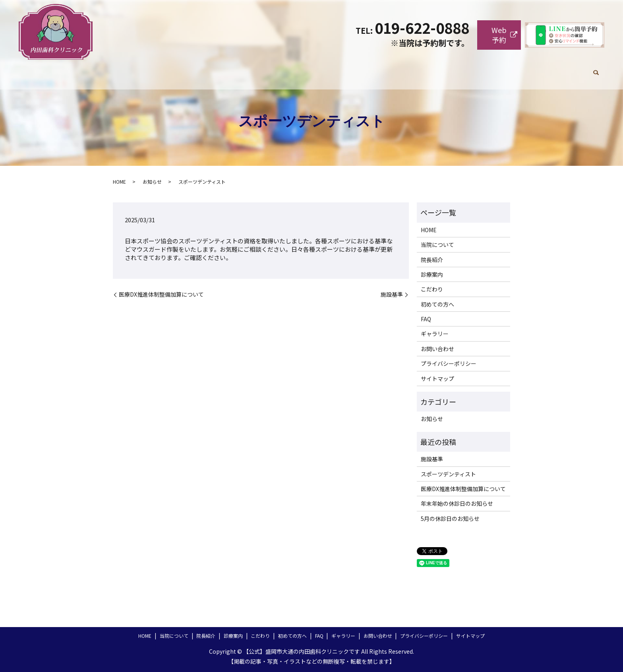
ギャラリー (515, 69)
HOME (232, 69)
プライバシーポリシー (449, 363)
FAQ (479, 69)
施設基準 (392, 294)
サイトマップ (437, 379)
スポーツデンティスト (448, 474)
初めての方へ (441, 69)
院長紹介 (318, 69)
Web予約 (499, 35)
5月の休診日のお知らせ (450, 519)
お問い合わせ (563, 69)
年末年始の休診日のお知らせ (457, 503)
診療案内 (357, 69)
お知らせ (152, 182)
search (596, 70)
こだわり (396, 69)
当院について (274, 69)
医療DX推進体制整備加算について (161, 294)
